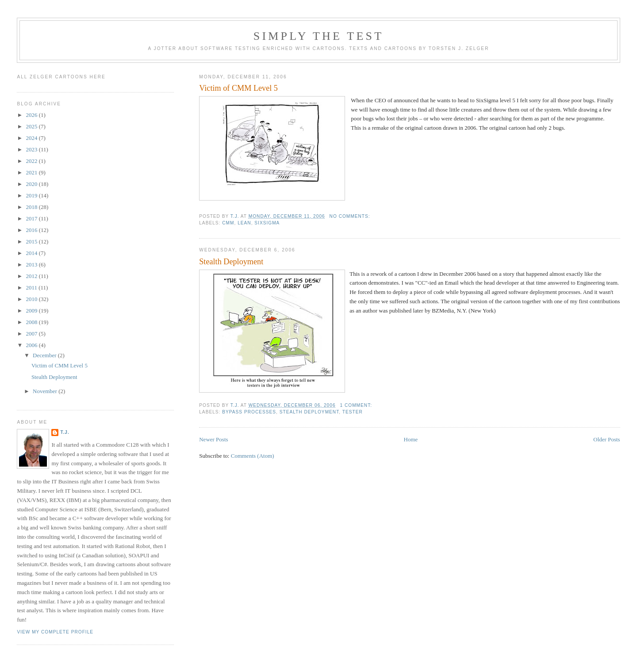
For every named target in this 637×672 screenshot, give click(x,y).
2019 (32, 195)
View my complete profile (55, 632)
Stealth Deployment (231, 262)
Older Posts (606, 439)
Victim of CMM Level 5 (238, 88)
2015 (32, 241)
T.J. (65, 432)
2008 (32, 322)
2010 (32, 299)
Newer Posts (213, 439)
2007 (32, 334)
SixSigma (267, 223)
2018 (32, 207)
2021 (32, 172)
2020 (32, 184)
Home (411, 439)
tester (353, 412)
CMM (228, 223)
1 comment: (357, 405)
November (46, 391)
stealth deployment (309, 412)
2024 (32, 138)
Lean (244, 223)
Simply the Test (319, 36)
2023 (32, 149)
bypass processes (249, 412)
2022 (32, 161)
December (45, 355)
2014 (32, 253)
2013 (32, 265)
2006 (32, 345)
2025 (32, 126)
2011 (32, 288)
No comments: (351, 216)
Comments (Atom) (253, 456)
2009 (32, 311)
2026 (32, 115)
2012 (32, 276)
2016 (32, 230)
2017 (32, 218)
